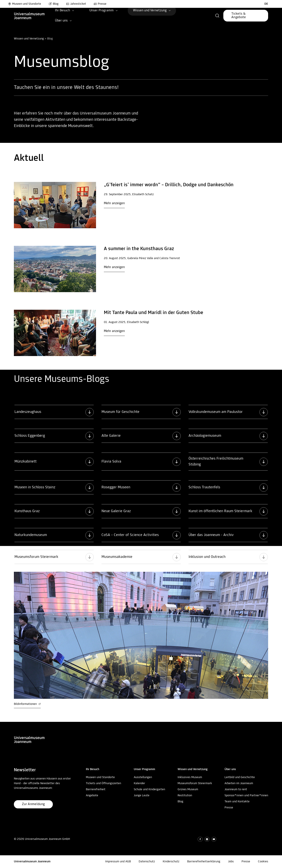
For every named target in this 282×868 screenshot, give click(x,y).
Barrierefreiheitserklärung (204, 862)
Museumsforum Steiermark (195, 783)
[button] (217, 16)
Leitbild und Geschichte (240, 777)
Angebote (92, 796)
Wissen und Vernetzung (29, 39)
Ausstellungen (143, 777)
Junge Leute (142, 796)
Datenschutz (147, 862)
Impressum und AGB (118, 862)
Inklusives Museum (190, 777)
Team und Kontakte (237, 802)
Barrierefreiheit (96, 789)
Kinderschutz (171, 862)
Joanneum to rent (236, 789)
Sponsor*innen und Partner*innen (246, 796)
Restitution (185, 796)
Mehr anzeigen (114, 203)
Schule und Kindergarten (149, 789)
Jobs (231, 862)
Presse (229, 808)
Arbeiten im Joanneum (239, 783)
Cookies (263, 862)
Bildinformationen (27, 704)
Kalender (139, 783)
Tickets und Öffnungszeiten (103, 783)
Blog (180, 802)
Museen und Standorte (25, 4)
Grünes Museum (188, 789)
